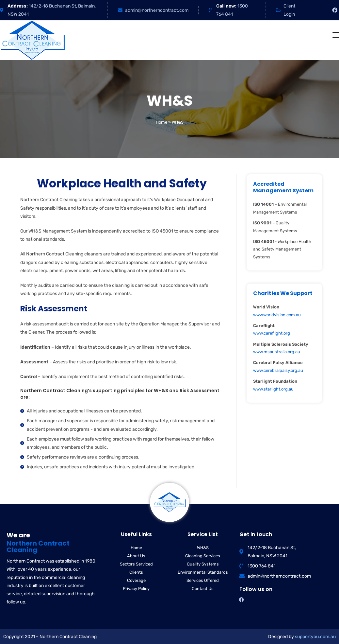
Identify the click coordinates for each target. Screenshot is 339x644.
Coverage (136, 580)
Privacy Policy (136, 589)
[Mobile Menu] (336, 35)
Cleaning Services (203, 556)
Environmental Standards (203, 572)
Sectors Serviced (136, 564)
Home (161, 122)
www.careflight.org (272, 333)
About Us (136, 556)
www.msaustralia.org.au (277, 352)
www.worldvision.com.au (277, 315)
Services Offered (203, 580)
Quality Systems (203, 564)
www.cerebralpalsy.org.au (278, 370)
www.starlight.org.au (273, 389)
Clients (136, 572)
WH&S (203, 548)
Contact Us (203, 589)
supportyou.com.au (315, 637)
